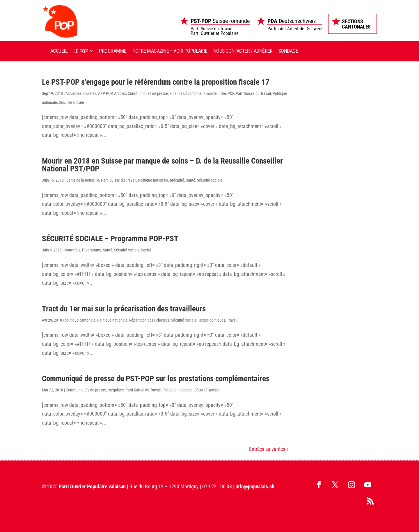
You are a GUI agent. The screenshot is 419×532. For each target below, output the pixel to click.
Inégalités (116, 390)
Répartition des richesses (149, 320)
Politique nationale (153, 180)
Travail (232, 320)
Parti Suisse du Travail (253, 93)
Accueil (59, 51)
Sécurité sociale (71, 102)
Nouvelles (72, 250)
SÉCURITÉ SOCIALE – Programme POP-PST (110, 239)
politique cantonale (80, 320)
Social (146, 250)
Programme (113, 51)
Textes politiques (212, 320)
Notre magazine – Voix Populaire (170, 51)
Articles (120, 93)
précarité (177, 180)
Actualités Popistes (81, 93)
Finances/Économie (186, 93)
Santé (191, 180)
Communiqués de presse (148, 93)
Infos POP (226, 93)
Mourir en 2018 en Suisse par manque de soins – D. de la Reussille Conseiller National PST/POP (162, 165)
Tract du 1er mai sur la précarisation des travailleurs (124, 309)
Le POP (81, 51)
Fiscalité (210, 93)
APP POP (105, 93)
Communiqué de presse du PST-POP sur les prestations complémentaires (156, 379)
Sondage (288, 51)
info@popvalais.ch (255, 486)
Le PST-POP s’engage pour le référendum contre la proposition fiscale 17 (156, 82)
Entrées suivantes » (269, 449)
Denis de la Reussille (83, 180)
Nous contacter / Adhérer (243, 51)
